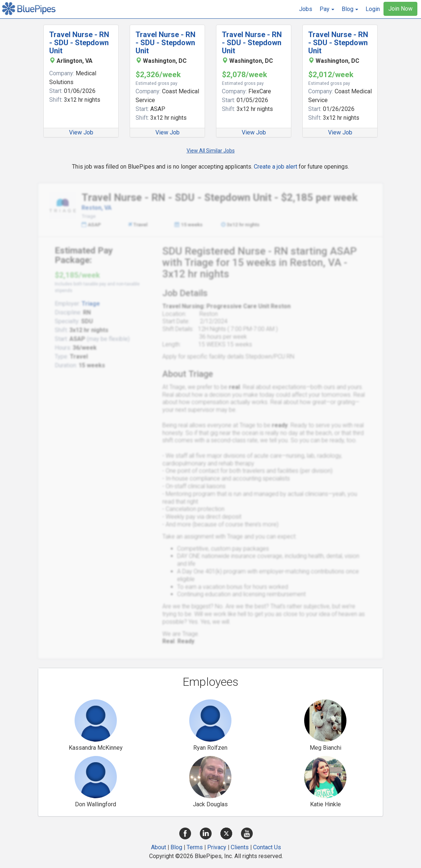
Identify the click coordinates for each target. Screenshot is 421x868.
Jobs (306, 9)
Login (373, 9)
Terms (195, 847)
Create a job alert (276, 167)
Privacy (217, 847)
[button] (327, 9)
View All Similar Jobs (211, 151)
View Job (81, 132)
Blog (176, 847)
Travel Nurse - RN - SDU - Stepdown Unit (79, 43)
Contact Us (267, 847)
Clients (240, 847)
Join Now (400, 9)
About (159, 847)
